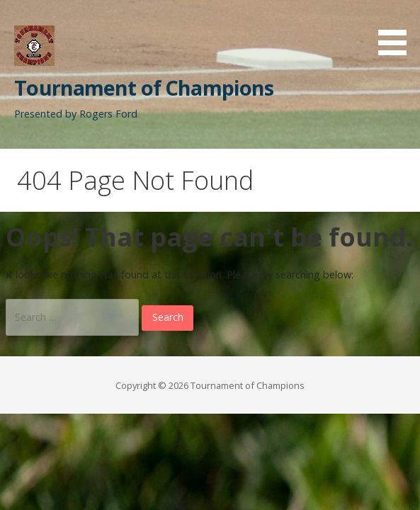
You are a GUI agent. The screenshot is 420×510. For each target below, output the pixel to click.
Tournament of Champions (144, 87)
